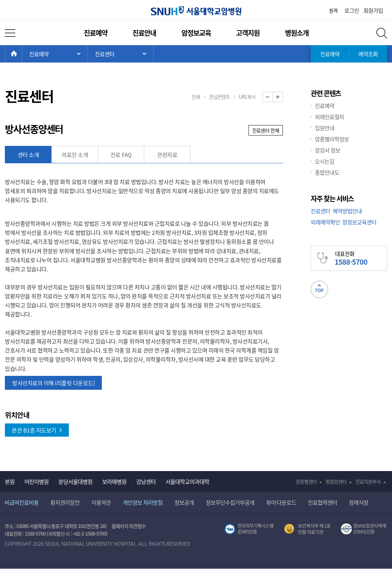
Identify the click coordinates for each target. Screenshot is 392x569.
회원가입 (373, 10)
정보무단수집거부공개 (230, 502)
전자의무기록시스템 (249, 529)
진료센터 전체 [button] (266, 130)
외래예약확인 (325, 222)
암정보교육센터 (359, 222)
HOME (22, 54)
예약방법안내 (347, 211)
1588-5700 (35, 534)
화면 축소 (273, 97)
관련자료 (167, 155)
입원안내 (325, 128)
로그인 (352, 10)
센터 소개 (28, 155)
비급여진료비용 (22, 502)
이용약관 (101, 502)
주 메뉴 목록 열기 (55, 54)
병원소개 (297, 33)
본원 (10, 481)
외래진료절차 (329, 117)
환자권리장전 (65, 502)
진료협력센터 (322, 502)
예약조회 (368, 54)
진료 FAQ (121, 155)
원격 (333, 10)
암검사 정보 (328, 150)
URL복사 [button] (247, 97)
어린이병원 (36, 481)
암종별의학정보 (332, 139)
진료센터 (320, 211)
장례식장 (359, 502)
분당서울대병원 (75, 481)
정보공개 (184, 502)
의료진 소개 (75, 155)
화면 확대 (283, 97)
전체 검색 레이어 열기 (382, 33)
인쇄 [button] (196, 97)
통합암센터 (336, 481)
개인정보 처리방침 (143, 502)
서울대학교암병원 (196, 11)
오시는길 (325, 161)
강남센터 (146, 481)
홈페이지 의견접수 (129, 526)
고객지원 (248, 33)
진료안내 (144, 33)
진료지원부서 (368, 481)
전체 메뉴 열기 (10, 33)
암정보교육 (196, 33)
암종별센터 (306, 481)
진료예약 (96, 33)
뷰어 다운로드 (281, 502)
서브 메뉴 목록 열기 (121, 54)
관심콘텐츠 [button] (219, 97)
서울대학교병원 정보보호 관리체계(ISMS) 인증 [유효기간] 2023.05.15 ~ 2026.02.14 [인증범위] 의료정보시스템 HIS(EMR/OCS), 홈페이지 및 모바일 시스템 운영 (364, 529)
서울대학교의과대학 (187, 481)
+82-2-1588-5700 (89, 534)
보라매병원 (114, 481)
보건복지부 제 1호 (307, 529)
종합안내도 (327, 172)
